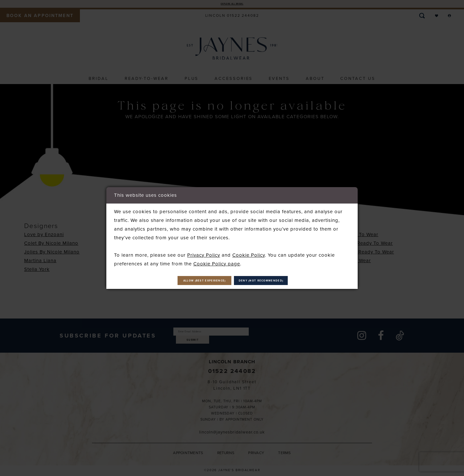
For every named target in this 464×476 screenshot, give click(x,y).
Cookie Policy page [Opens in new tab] (217, 261)
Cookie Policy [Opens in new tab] (249, 252)
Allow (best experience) (183, 281)
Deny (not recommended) (283, 281)
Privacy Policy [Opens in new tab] (204, 252)
